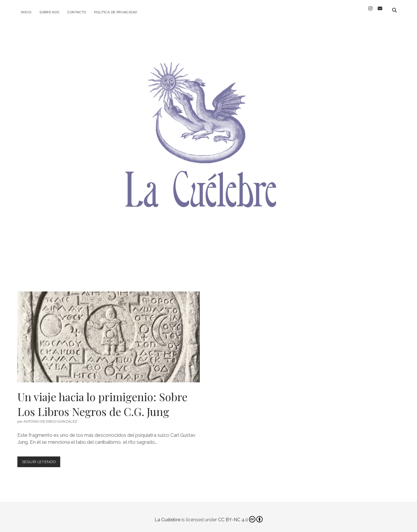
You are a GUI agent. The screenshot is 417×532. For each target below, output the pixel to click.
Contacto (77, 12)
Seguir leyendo (41, 458)
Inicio (26, 12)
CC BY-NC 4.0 (240, 514)
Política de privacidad (116, 12)
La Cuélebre (168, 514)
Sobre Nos (49, 12)
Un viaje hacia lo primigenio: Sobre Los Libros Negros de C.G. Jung (109, 332)
